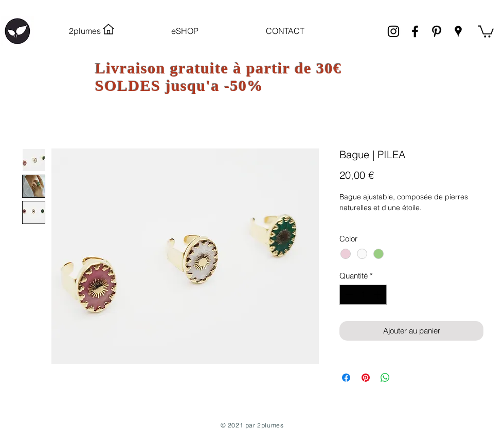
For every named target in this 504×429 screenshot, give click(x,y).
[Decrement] (348, 295)
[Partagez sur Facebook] (346, 378)
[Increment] (379, 295)
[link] (486, 31)
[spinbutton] (363, 295)
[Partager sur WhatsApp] (385, 378)
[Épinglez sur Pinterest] (366, 378)
